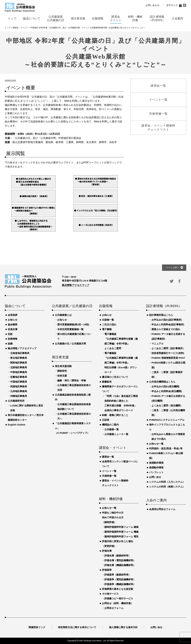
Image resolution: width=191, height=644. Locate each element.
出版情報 (106, 306)
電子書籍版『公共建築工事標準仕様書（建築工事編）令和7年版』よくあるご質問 (121, 341)
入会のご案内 (156, 500)
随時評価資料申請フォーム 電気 (121, 536)
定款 (10, 334)
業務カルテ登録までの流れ (166, 329)
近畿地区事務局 (19, 377)
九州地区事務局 (19, 391)
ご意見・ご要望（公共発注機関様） (168, 413)
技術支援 (62, 376)
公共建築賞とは (63, 315)
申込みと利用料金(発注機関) (167, 391)
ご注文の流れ (109, 324)
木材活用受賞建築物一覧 (70, 329)
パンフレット (156, 472)
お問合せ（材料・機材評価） (118, 603)
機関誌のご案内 (110, 425)
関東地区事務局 (19, 363)
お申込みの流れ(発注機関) (165, 386)
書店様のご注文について (115, 377)
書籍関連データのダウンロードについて (120, 389)
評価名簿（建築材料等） (118, 556)
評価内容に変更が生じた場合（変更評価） (118, 544)
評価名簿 (107, 551)
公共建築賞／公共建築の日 (72, 306)
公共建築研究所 (16, 401)
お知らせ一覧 (109, 508)
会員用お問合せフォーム (162, 509)
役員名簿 (13, 329)
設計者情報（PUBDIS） (164, 306)
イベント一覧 (109, 471)
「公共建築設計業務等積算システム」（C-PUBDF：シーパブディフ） (73, 428)
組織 (10, 344)
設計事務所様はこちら (161, 315)
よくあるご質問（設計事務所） (168, 348)
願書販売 (107, 382)
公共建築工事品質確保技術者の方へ (74, 416)
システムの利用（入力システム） (167, 482)
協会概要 (13, 324)
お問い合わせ (152, 5)
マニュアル (157, 344)
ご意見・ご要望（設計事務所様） (167, 375)
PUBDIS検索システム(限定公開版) (168, 365)
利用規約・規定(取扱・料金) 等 (166, 448)
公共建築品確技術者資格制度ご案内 (73, 397)
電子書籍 (107, 329)
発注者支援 (60, 357)
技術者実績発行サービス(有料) (168, 353)
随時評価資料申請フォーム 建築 (121, 527)
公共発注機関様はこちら (162, 382)
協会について (15, 306)
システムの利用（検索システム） (167, 487)
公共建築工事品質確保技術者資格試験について (74, 407)
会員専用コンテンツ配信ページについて (120, 464)
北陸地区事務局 (19, 367)
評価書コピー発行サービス (119, 598)
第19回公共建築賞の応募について (74, 336)
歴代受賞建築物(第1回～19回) (73, 324)
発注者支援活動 (63, 366)
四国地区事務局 (19, 386)
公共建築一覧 (112, 429)
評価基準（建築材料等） (118, 575)
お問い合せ (155, 477)
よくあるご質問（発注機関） (167, 406)
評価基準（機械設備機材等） (120, 584)
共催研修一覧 (109, 476)
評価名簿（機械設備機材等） (120, 565)
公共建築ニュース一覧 (116, 434)
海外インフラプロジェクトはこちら (167, 427)
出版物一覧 (108, 320)
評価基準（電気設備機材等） (120, 579)
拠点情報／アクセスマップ (22, 348)
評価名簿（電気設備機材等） (120, 560)
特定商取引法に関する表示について (77, 627)
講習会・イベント (113, 448)
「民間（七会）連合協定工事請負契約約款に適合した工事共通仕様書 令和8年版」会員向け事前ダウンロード (121, 403)
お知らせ (13, 320)
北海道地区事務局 (20, 353)
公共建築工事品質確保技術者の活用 (74, 388)
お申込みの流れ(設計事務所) (167, 320)
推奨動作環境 (156, 463)
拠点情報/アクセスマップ (76, 285)
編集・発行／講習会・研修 (72, 380)
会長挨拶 (13, 315)
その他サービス (110, 594)
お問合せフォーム (114, 608)
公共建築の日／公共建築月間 (70, 344)
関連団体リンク (37, 627)
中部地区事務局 (19, 372)
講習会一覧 (108, 457)
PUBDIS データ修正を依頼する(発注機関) (168, 398)
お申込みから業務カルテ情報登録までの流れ (168, 437)
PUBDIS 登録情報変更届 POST (168, 358)
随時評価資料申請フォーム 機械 (121, 532)
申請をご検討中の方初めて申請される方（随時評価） (113, 517)
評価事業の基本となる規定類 (118, 589)
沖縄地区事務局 (19, 396)
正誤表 (106, 420)
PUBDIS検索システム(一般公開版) (166, 456)
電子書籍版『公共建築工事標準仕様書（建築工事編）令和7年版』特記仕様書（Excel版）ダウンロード (121, 363)
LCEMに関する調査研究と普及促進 (27, 408)
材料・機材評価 (111, 499)
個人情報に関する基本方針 (123, 627)
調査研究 (62, 371)
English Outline (17, 425)
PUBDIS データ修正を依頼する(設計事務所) (168, 336)
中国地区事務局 (19, 382)
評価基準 (107, 570)
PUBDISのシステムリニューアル (167, 420)
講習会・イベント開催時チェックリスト (115, 483)
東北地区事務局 (19, 358)
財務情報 (13, 339)
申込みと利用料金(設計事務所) (168, 324)
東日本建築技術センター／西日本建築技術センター (26, 417)
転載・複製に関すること (115, 415)
